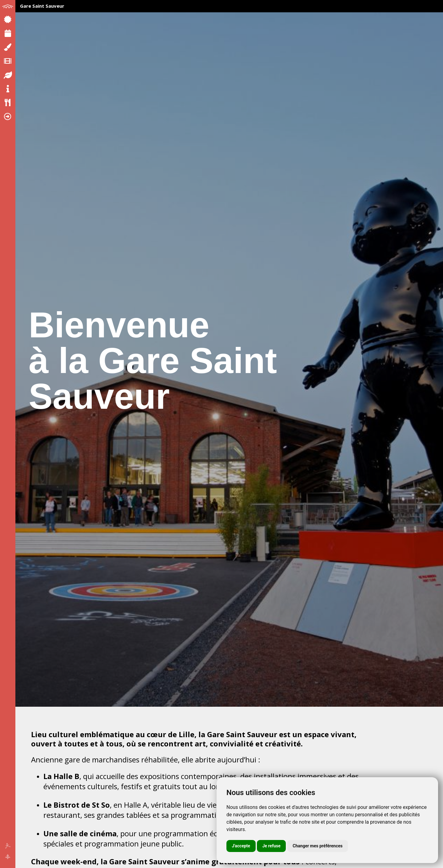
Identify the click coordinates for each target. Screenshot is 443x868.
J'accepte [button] (241, 846)
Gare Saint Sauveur (42, 6)
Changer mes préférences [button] (317, 846)
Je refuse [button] (271, 846)
